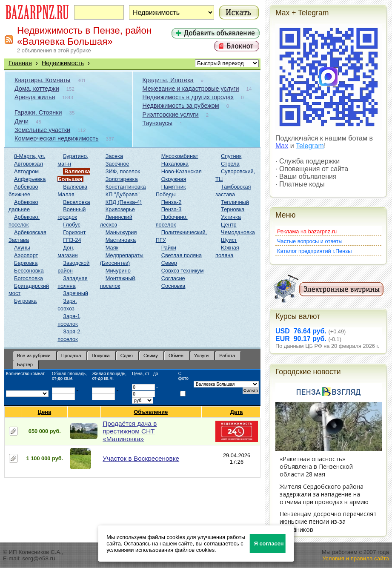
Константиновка (126, 187)
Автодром (26, 171)
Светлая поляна (182, 255)
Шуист (229, 240)
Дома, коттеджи (37, 89)
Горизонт (74, 232)
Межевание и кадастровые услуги (191, 89)
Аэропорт (26, 255)
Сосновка (173, 286)
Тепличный (235, 202)
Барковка (26, 263)
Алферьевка (30, 179)
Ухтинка (231, 217)
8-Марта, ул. (30, 156)
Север (169, 263)
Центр (229, 225)
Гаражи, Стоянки (38, 112)
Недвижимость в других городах (188, 97)
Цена (45, 412)
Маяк (112, 248)
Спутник (231, 156)
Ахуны (22, 248)
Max (282, 146)
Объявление (151, 412)
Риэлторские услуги (171, 115)
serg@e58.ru (39, 558)
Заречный (76, 293)
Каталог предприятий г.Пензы (314, 251)
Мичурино (118, 271)
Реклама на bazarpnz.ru (307, 231)
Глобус (72, 225)
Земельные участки (42, 130)
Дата (237, 412)
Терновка (233, 209)
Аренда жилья (35, 97)
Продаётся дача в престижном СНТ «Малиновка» (130, 431)
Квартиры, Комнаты (42, 80)
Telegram (310, 146)
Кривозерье (120, 209)
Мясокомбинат (180, 156)
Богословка (29, 278)
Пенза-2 (172, 202)
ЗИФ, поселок (123, 171)
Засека (114, 156)
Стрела (230, 164)
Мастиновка (121, 240)
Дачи (21, 121)
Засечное (117, 164)
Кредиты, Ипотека (168, 80)
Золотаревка (122, 179)
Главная (20, 63)
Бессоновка (29, 271)
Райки (169, 248)
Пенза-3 (172, 209)
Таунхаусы (158, 123)
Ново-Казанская (182, 171)
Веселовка (76, 202)
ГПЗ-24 (72, 240)
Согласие (173, 278)
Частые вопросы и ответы (310, 241)
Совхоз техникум (183, 271)
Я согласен (269, 544)
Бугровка (25, 301)
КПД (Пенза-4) (124, 202)
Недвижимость (63, 63)
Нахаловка (175, 164)
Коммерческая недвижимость (57, 138)
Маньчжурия (121, 232)
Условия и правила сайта (356, 558)
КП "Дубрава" (123, 194)
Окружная (174, 179)
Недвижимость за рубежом (181, 106)
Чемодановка (238, 232)
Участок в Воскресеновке (141, 458)
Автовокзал (29, 164)
